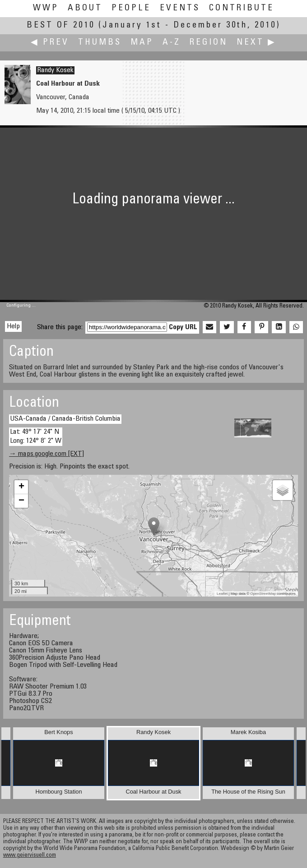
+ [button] (21, 487)
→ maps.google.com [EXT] (47, 454)
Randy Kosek (55, 70)
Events (180, 8)
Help (13, 326)
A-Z (172, 43)
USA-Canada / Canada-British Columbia (65, 419)
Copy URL (183, 327)
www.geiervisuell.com (30, 856)
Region (209, 43)
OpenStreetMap (263, 594)
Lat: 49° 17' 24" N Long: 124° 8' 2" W (36, 436)
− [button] (21, 501)
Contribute (242, 8)
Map (142, 43)
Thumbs (100, 43)
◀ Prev (50, 43)
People (131, 8)
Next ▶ (256, 43)
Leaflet (222, 594)
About (85, 8)
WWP (46, 8)
